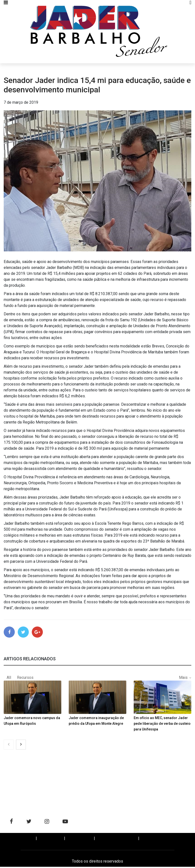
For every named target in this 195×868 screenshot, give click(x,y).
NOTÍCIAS (51, 840)
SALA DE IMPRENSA (117, 840)
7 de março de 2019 (21, 102)
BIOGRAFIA (80, 840)
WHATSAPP (155, 840)
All (9, 679)
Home (26, 840)
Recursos (25, 679)
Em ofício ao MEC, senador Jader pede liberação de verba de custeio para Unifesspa (162, 725)
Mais (183, 679)
